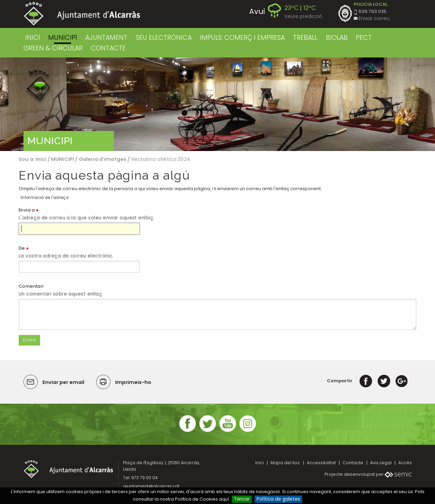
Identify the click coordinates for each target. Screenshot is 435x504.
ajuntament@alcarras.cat (151, 486)
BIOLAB (337, 38)
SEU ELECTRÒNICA (164, 38)
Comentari (31, 286)
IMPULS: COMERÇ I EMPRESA (242, 38)
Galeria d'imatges (103, 159)
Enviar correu (374, 19)
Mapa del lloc (285, 463)
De (22, 248)
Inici (33, 38)
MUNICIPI (63, 38)
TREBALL (305, 38)
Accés (405, 463)
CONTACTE (108, 48)
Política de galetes (278, 499)
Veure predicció (303, 16)
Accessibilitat (321, 463)
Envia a (27, 210)
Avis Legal (381, 463)
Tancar (242, 499)
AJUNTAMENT (106, 38)
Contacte (353, 463)
